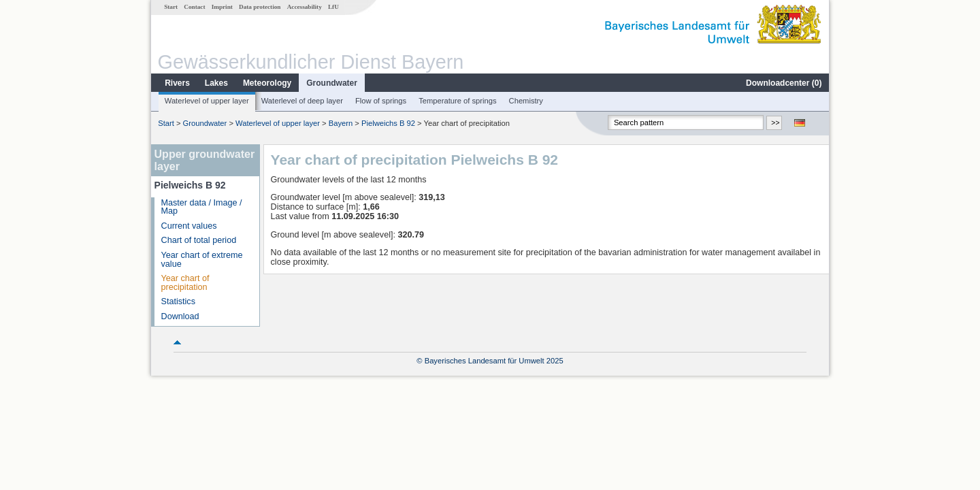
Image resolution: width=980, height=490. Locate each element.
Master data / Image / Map (202, 207)
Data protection (260, 7)
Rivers (177, 83)
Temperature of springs (457, 101)
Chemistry (526, 101)
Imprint (222, 7)
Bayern (341, 123)
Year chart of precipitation (185, 283)
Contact (194, 7)
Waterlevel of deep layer (302, 101)
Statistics (178, 301)
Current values (189, 226)
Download (180, 316)
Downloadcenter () (784, 83)
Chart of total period (199, 240)
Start (171, 7)
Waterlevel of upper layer (207, 101)
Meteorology (267, 83)
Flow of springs (381, 101)
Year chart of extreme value (202, 260)
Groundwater (332, 83)
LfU (333, 7)
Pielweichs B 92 (388, 123)
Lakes (216, 83)
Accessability (305, 7)
